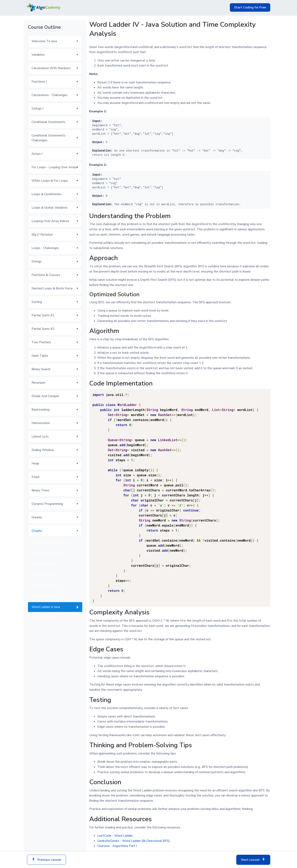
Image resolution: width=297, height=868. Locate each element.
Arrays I (37, 154)
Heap (35, 463)
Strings (37, 261)
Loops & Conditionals (47, 194)
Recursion (38, 383)
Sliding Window (43, 450)
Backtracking (41, 410)
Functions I (39, 82)
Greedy (37, 517)
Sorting (37, 302)
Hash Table (40, 356)
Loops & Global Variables (50, 208)
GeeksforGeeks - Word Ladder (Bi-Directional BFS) (134, 841)
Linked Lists (40, 437)
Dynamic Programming (47, 504)
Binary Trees (41, 490)
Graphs (37, 531)
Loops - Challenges (45, 248)
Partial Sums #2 (43, 329)
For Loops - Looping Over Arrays (55, 167)
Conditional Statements (48, 122)
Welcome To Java (44, 41)
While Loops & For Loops (50, 181)
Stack (36, 477)
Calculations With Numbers (51, 68)
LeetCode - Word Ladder (115, 836)
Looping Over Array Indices (50, 221)
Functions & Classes (46, 275)
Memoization (41, 423)
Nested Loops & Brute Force (52, 288)
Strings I (37, 109)
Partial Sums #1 (43, 315)
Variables (38, 55)
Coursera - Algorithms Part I (117, 846)
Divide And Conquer (45, 396)
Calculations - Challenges (50, 95)
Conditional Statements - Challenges (49, 138)
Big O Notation (42, 235)
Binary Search (41, 369)
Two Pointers (41, 342)
